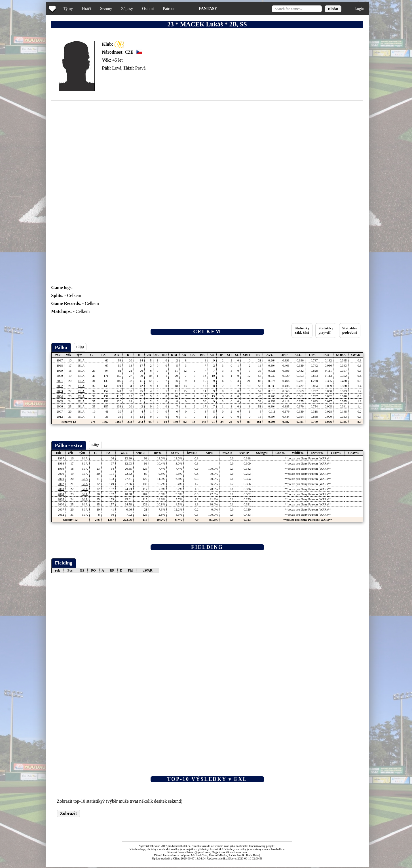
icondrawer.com (237, 852)
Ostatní (148, 9)
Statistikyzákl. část (302, 330)
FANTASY (208, 9)
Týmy (68, 9)
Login (359, 9)
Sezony (106, 9)
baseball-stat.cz (181, 846)
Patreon (169, 9)
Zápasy (127, 9)
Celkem (74, 295)
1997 (60, 360)
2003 (60, 391)
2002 (60, 386)
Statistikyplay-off (326, 330)
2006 (60, 406)
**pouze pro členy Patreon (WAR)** (308, 458)
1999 (60, 371)
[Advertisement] (24, 114)
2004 (60, 396)
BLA (81, 360)
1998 (60, 365)
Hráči (86, 9)
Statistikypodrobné (350, 330)
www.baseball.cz (274, 849)
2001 (60, 381)
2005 (60, 401)
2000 (60, 376)
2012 (60, 417)
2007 (60, 411)
